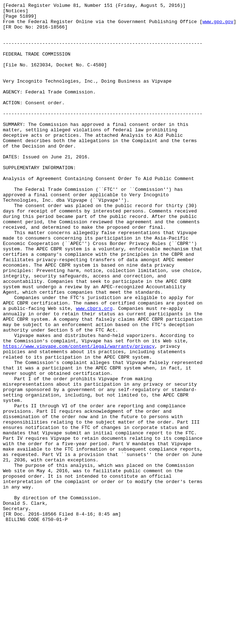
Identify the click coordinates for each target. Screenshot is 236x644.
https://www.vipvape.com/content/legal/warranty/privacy (79, 415)
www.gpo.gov (218, 26)
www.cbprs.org (94, 370)
